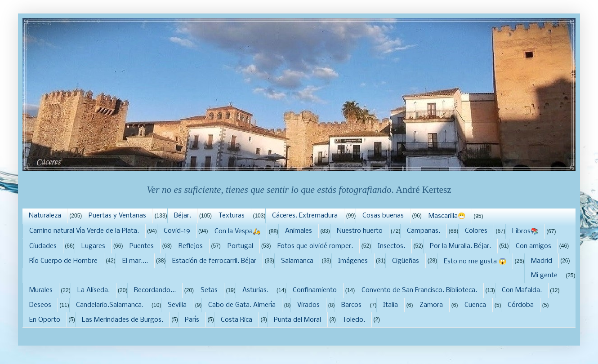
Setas (209, 290)
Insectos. (391, 246)
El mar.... (135, 261)
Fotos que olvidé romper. (315, 246)
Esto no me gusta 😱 (475, 262)
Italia (390, 305)
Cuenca (475, 305)
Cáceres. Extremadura (305, 216)
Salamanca (297, 261)
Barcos (351, 305)
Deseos (40, 305)
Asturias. (255, 290)
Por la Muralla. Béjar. (460, 246)
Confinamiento (315, 290)
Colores (476, 231)
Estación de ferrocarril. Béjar (214, 261)
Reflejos (191, 246)
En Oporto (45, 320)
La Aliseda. (94, 290)
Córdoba (521, 305)
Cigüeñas (406, 261)
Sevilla (177, 305)
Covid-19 (177, 231)
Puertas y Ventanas (117, 216)
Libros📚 (525, 231)
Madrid (542, 261)
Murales (41, 290)
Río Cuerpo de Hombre (63, 261)
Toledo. (354, 320)
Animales (299, 231)
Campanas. (424, 231)
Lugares (93, 246)
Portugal (240, 246)
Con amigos (533, 246)
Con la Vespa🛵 (237, 231)
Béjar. (183, 216)
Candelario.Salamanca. (110, 305)
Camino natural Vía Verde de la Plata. (84, 231)
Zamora (431, 305)
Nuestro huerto (360, 231)
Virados (308, 305)
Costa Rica (237, 320)
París (192, 320)
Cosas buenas (383, 216)
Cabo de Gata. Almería (242, 305)
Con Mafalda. (522, 290)
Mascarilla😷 (447, 216)
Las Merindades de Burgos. (123, 320)
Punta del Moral (297, 320)
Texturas (232, 216)
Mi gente (544, 275)
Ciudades (43, 246)
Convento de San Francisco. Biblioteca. (419, 290)
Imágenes (353, 261)
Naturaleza (45, 216)
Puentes (142, 246)
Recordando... (155, 290)
